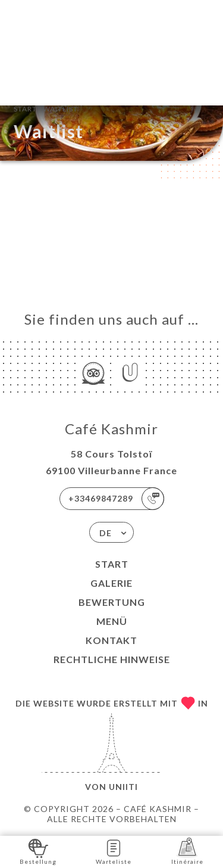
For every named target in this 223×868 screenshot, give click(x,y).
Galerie (111, 583)
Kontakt (111, 640)
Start (112, 564)
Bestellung (38, 851)
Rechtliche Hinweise (112, 659)
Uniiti (123, 787)
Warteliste (114, 851)
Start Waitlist (46, 108)
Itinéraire (187, 851)
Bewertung (112, 602)
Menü (112, 621)
